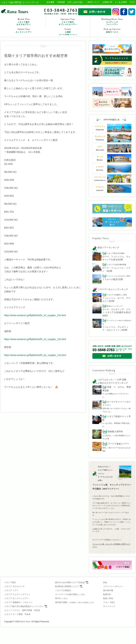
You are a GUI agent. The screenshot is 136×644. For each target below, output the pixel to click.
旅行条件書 (108, 590)
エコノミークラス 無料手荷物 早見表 (22, 610)
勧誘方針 (107, 594)
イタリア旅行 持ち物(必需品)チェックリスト (24, 606)
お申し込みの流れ (75, 2)
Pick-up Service (112, 31)
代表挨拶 (61, 2)
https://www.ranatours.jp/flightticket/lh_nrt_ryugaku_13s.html (35, 339)
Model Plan (24, 22)
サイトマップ (109, 606)
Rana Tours (25, 622)
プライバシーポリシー (113, 586)
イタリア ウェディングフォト (17, 594)
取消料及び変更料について (67, 586)
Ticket (68, 32)
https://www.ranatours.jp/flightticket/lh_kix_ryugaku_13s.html (35, 355)
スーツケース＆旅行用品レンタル (70, 594)
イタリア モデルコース (14, 586)
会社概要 (50, 2)
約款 (105, 582)
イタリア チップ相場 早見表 (17, 614)
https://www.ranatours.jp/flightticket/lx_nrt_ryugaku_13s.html (35, 315)
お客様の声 (107, 2)
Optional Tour (68, 22)
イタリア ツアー (11, 590)
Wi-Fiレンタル (61, 598)
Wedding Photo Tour (112, 22)
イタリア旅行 (10, 582)
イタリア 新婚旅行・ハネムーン (18, 602)
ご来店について (93, 2)
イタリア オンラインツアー (16, 598)
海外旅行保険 (75, 602)
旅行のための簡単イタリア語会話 (70, 582)
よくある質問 (121, 2)
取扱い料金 (108, 598)
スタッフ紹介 (109, 602)
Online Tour (24, 31)
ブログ (132, 2)
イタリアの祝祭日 (63, 590)
